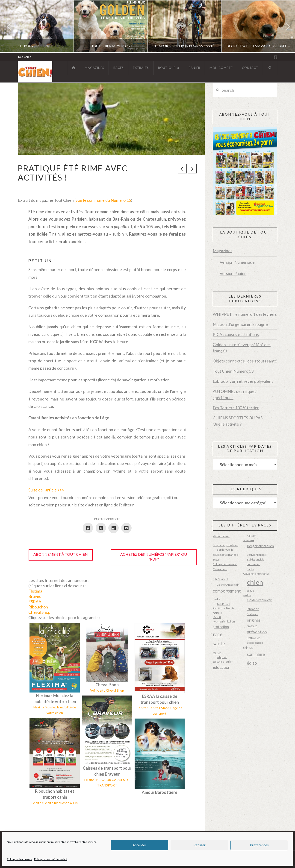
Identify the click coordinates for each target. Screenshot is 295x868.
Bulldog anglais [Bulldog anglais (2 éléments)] (255, 560)
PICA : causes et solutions (236, 334)
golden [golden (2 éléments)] (247, 595)
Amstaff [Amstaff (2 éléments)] (251, 536)
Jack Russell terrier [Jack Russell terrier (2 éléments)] (224, 608)
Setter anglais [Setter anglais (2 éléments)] (255, 643)
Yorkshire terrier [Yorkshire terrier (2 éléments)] (223, 662)
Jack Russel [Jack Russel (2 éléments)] (223, 604)
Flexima (35, 591)
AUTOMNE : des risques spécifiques (235, 394)
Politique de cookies (19, 859)
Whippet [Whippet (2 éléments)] (222, 657)
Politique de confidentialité (51, 859)
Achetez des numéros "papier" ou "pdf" (154, 557)
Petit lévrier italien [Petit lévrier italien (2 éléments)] (224, 621)
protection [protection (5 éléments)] (221, 627)
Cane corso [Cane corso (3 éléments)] (220, 569)
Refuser (199, 845)
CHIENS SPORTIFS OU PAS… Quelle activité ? (239, 421)
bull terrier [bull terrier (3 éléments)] (253, 564)
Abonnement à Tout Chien (61, 554)
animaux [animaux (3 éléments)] (249, 540)
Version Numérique (237, 262)
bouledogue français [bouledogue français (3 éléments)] (226, 555)
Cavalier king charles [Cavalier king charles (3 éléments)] (256, 574)
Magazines (223, 251)
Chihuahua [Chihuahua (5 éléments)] (220, 579)
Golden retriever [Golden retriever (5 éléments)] (259, 600)
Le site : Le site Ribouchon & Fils (55, 803)
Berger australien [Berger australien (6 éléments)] (260, 546)
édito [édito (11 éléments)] (252, 663)
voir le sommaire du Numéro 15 (103, 200)
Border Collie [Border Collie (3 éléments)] (225, 550)
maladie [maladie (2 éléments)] (217, 613)
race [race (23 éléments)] (218, 634)
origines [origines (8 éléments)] (254, 620)
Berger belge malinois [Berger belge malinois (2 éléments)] (226, 545)
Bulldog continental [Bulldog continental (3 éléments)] (225, 564)
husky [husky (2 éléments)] (216, 599)
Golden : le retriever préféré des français (242, 348)
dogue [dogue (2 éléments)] (250, 591)
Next (285, 26)
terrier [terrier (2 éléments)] (217, 653)
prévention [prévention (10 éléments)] (257, 632)
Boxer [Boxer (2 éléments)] (216, 560)
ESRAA (35, 602)
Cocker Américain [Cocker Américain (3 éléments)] (228, 585)
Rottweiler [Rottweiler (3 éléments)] (253, 638)
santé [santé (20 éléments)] (219, 643)
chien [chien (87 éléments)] (255, 582)
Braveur (36, 596)
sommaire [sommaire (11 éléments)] (256, 654)
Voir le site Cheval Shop (107, 690)
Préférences (259, 845)
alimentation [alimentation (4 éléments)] (221, 536)
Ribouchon (38, 607)
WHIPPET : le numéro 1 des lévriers (245, 314)
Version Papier (233, 273)
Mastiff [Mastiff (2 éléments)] (217, 617)
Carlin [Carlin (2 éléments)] (250, 569)
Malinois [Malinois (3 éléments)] (252, 614)
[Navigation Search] (270, 68)
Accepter (139, 845)
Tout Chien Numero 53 (233, 371)
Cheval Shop (39, 612)
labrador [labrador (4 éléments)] (253, 609)
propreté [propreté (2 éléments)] (252, 626)
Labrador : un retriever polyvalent (243, 381)
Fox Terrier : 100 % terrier (236, 408)
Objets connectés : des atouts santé (245, 361)
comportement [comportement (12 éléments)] (227, 591)
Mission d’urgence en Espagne (240, 324)
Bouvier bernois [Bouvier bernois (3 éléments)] (257, 555)
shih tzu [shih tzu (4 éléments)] (248, 648)
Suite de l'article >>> (46, 490)
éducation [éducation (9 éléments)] (222, 667)
